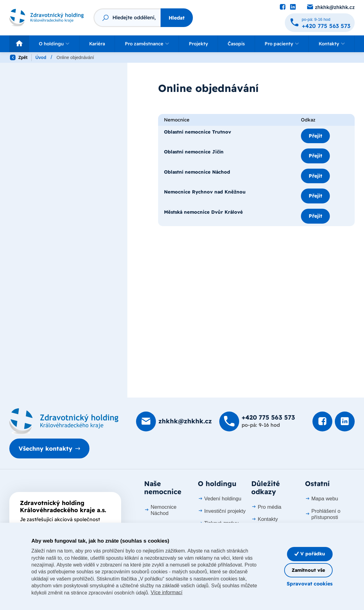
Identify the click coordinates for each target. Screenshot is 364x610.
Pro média (266, 507)
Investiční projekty (222, 511)
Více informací (166, 592)
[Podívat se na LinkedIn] (293, 7)
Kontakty (264, 519)
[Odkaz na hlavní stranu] (47, 18)
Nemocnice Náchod (160, 510)
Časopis (236, 44)
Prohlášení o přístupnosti (323, 514)
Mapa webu (322, 499)
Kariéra (97, 44)
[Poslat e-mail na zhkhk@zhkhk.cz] (330, 7)
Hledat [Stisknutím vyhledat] (177, 18)
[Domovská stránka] (64, 421)
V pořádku (310, 554)
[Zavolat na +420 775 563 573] (320, 23)
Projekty (198, 44)
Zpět (19, 57)
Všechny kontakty (45, 448)
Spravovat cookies (310, 584)
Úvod (41, 57)
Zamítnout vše (308, 570)
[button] (54, 44)
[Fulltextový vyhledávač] (127, 18)
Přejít (315, 136)
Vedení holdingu (220, 499)
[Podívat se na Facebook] (283, 7)
